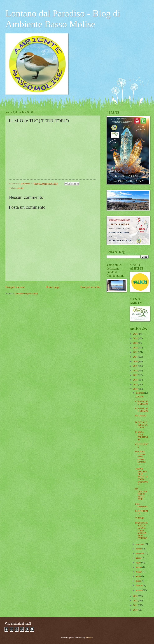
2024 (136, 343)
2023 (136, 348)
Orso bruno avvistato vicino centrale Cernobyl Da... (140, 458)
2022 (136, 352)
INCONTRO (141, 416)
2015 (136, 384)
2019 (136, 366)
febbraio (140, 586)
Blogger (89, 638)
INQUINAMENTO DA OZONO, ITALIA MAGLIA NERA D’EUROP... (142, 531)
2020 (136, 362)
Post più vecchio (90, 287)
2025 (136, 338)
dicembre (140, 393)
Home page (53, 287)
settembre (140, 553)
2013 (136, 596)
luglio (139, 563)
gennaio (139, 590)
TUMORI (139, 518)
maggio (139, 572)
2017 (136, 375)
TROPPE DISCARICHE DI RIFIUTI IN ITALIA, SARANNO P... (142, 477)
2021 (136, 357)
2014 (136, 389)
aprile (139, 576)
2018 (136, 371)
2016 (136, 380)
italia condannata (141, 505)
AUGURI (139, 397)
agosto (139, 558)
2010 (136, 610)
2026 (136, 334)
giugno (139, 567)
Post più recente (15, 287)
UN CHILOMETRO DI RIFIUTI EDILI (141, 494)
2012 (136, 601)
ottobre (139, 549)
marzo (139, 581)
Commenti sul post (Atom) (26, 294)
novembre (140, 544)
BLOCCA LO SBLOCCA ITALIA (141, 425)
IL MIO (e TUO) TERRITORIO (142, 436)
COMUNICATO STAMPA (142, 403)
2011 (136, 605)
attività (20, 188)
